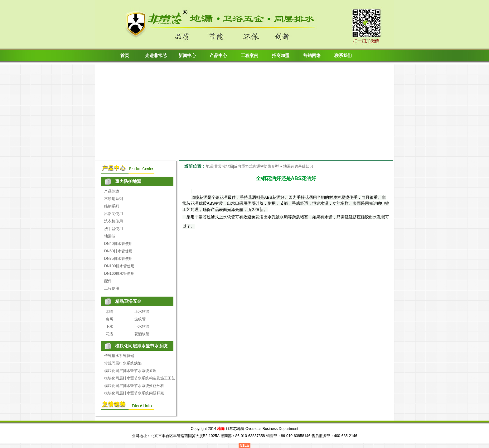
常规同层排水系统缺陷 (123, 363)
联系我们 (343, 56)
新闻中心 (187, 56)
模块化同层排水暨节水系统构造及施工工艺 (140, 378)
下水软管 (142, 326)
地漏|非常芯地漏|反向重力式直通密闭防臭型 (242, 166)
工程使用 (112, 288)
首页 (125, 56)
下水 (109, 326)
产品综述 (112, 191)
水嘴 (109, 312)
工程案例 (249, 56)
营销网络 (312, 56)
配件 (108, 281)
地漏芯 (110, 236)
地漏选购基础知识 (298, 166)
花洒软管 (142, 334)
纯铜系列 (112, 206)
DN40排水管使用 (118, 244)
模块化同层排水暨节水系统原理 (130, 371)
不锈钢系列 (114, 199)
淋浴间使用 (114, 214)
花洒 (109, 334)
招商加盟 (281, 56)
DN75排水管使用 (118, 259)
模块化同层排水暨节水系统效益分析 (134, 386)
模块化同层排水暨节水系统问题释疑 (134, 393)
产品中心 (218, 56)
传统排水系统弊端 (119, 356)
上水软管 (142, 312)
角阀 (109, 319)
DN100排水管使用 (119, 266)
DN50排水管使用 (118, 251)
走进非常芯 (156, 56)
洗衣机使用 (114, 221)
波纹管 (140, 319)
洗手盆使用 (114, 229)
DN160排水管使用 (119, 274)
